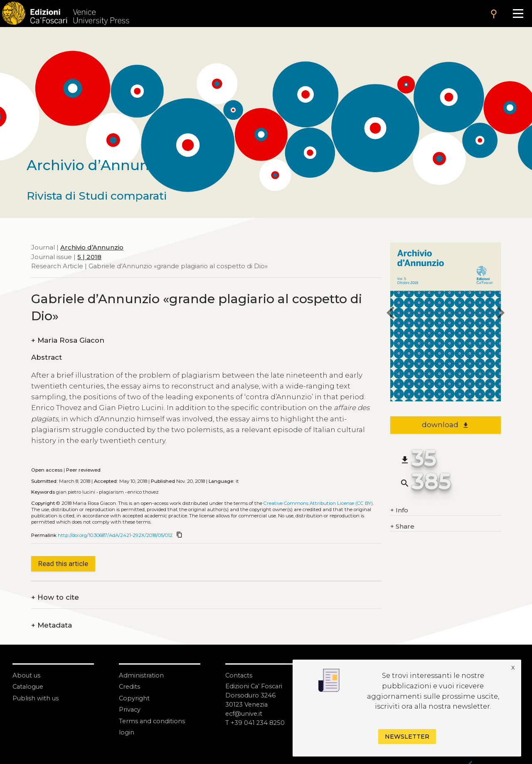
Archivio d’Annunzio (92, 247)
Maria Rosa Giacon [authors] (68, 340)
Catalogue (29, 686)
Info (399, 511)
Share (402, 527)
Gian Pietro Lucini (76, 492)
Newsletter (407, 737)
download (445, 425)
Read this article (63, 564)
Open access (47, 470)
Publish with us (36, 698)
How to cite (55, 597)
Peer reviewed (83, 470)
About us (27, 675)
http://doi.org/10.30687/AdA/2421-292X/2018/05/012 (115, 535)
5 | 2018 (89, 257)
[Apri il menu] (518, 14)
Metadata (52, 625)
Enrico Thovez (143, 492)
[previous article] (390, 314)
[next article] (501, 314)
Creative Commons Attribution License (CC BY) (318, 503)
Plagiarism (111, 492)
